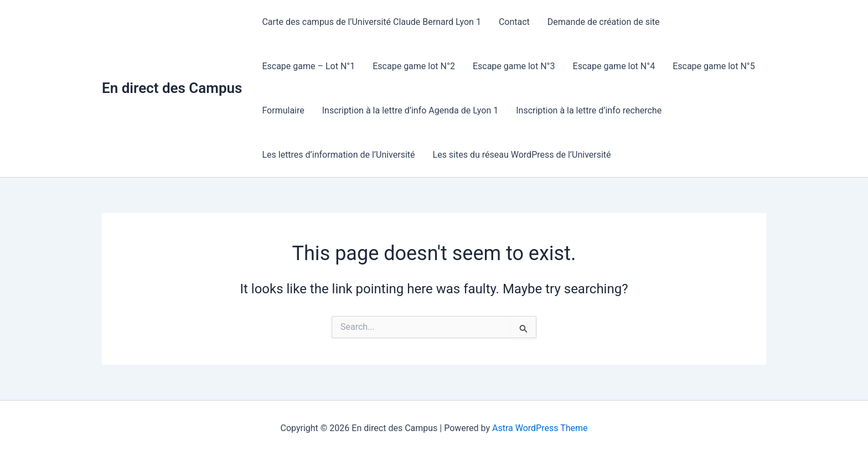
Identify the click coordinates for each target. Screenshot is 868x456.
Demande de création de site (604, 22)
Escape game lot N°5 (714, 66)
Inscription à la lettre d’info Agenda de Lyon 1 (410, 110)
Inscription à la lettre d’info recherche (589, 110)
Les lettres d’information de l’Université (338, 155)
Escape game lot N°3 (514, 66)
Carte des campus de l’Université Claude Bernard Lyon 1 (371, 22)
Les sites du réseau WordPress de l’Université (522, 155)
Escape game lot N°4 (614, 66)
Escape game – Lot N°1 (308, 66)
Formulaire (283, 110)
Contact (514, 22)
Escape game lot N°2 (414, 66)
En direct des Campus (172, 88)
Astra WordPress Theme (540, 428)
